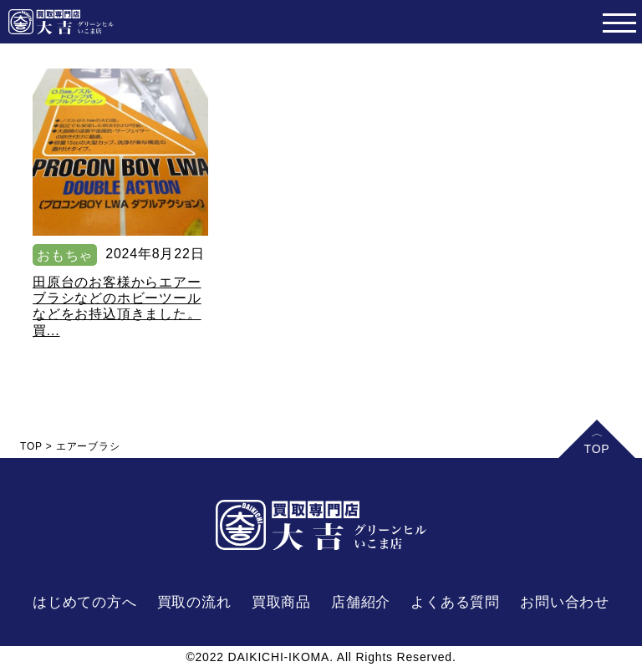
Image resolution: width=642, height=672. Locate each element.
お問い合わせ (565, 602)
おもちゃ (65, 255)
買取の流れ (194, 602)
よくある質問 (455, 602)
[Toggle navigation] (619, 22)
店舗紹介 (361, 602)
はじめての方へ (85, 602)
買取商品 (281, 602)
